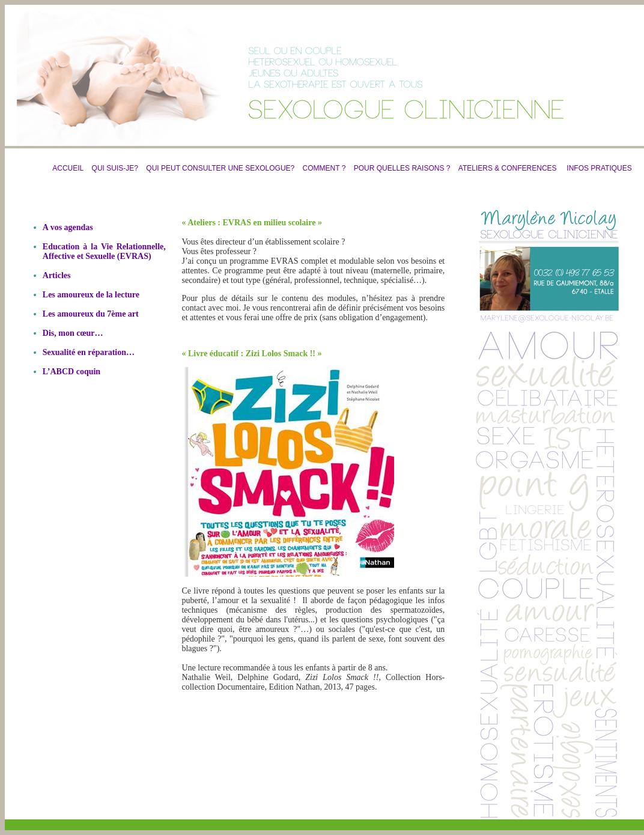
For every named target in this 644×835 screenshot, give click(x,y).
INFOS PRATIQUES (599, 168)
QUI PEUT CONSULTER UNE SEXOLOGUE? (220, 168)
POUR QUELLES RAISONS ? (399, 168)
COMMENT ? (324, 168)
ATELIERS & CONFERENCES (508, 168)
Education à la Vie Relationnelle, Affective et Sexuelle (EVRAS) (104, 251)
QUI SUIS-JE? (115, 168)
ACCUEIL (68, 168)
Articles (57, 275)
